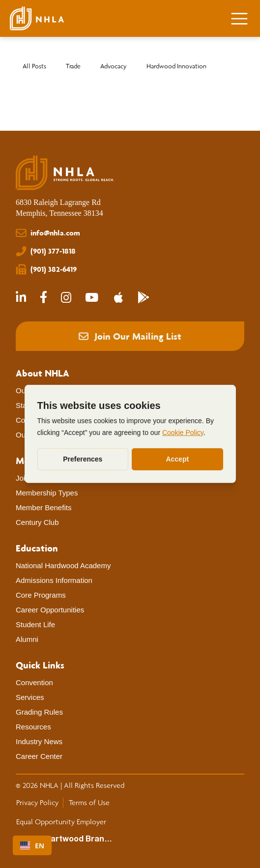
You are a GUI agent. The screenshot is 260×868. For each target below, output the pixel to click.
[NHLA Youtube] (92, 298)
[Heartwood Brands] (75, 839)
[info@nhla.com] (130, 233)
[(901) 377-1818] (130, 251)
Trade (73, 66)
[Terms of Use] (89, 803)
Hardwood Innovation (176, 66)
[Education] (37, 548)
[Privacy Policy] (37, 803)
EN (32, 846)
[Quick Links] (40, 665)
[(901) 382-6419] (130, 270)
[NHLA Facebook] (43, 298)
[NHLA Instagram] (66, 298)
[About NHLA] (43, 373)
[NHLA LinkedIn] (21, 298)
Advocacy (114, 66)
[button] (130, 336)
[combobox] (32, 845)
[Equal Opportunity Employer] (61, 822)
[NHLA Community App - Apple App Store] (118, 298)
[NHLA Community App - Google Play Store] (144, 298)
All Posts (34, 66)
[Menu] (240, 19)
